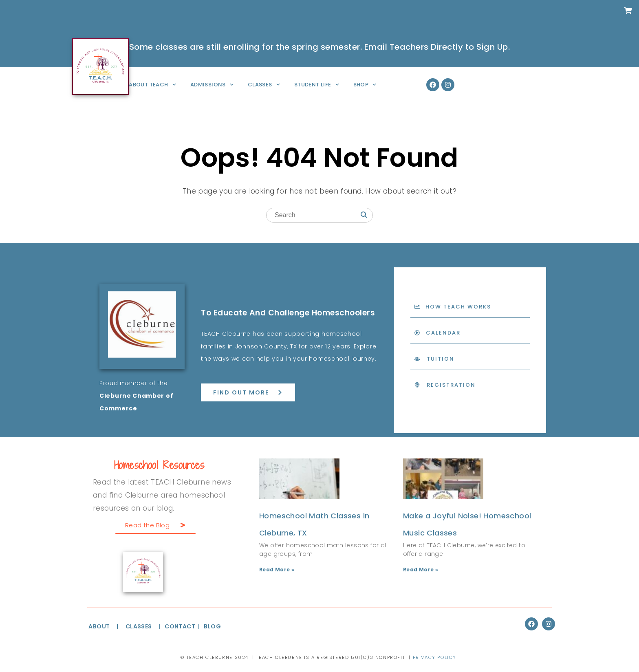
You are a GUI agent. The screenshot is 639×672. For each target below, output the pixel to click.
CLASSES (139, 626)
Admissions (212, 85)
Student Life (317, 85)
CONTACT (181, 626)
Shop (365, 85)
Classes (264, 85)
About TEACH (152, 85)
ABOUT (99, 626)
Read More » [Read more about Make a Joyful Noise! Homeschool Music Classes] (421, 570)
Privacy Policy (435, 657)
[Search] (364, 216)
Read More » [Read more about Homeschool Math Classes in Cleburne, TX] (277, 570)
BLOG (212, 626)
